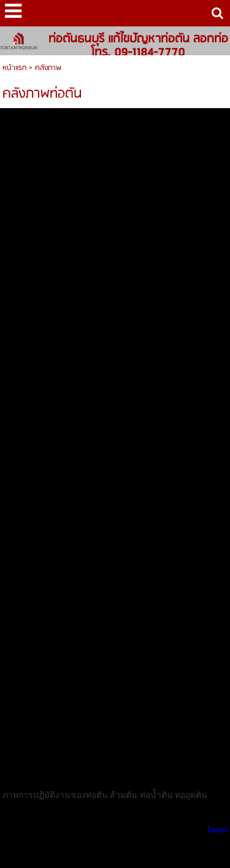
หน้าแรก (14, 68)
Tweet (217, 830)
